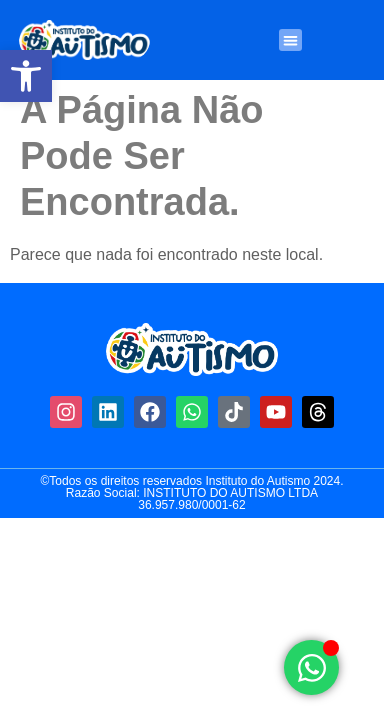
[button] (26, 76)
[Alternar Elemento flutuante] (311, 667)
